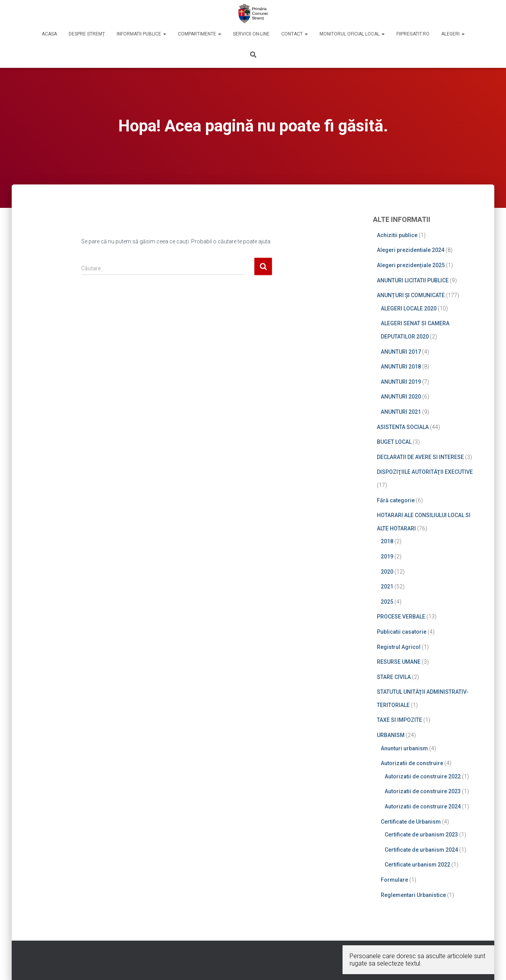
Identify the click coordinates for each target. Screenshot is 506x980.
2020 (387, 572)
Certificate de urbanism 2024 (421, 850)
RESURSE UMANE (399, 662)
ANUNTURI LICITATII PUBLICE (413, 280)
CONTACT (295, 34)
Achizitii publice (397, 235)
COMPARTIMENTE (200, 34)
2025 (387, 602)
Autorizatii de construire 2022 (423, 776)
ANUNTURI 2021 (401, 412)
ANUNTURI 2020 (401, 397)
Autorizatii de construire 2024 (423, 806)
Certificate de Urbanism (411, 822)
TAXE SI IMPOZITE (399, 720)
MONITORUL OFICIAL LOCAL (352, 34)
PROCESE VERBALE (401, 617)
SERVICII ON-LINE (251, 34)
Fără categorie (396, 500)
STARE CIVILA (394, 677)
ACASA (49, 34)
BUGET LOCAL (394, 442)
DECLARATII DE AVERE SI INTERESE (420, 457)
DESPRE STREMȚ (87, 34)
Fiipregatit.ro (413, 34)
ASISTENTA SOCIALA (403, 427)
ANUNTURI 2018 (401, 367)
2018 (387, 541)
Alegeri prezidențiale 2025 (411, 265)
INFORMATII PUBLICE (141, 34)
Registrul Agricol (399, 647)
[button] (164, 34)
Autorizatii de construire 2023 (423, 791)
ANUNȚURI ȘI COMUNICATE (411, 295)
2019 (387, 556)
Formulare (394, 880)
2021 (387, 587)
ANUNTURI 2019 (401, 382)
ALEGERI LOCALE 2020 (409, 308)
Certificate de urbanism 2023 (421, 835)
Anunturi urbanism (404, 748)
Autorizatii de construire (412, 763)
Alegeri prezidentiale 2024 (411, 250)
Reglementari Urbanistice (413, 895)
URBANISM (391, 735)
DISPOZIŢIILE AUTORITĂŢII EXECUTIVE (425, 472)
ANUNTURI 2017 (401, 352)
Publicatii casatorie (402, 632)
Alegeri (453, 34)
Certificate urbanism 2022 (417, 865)
